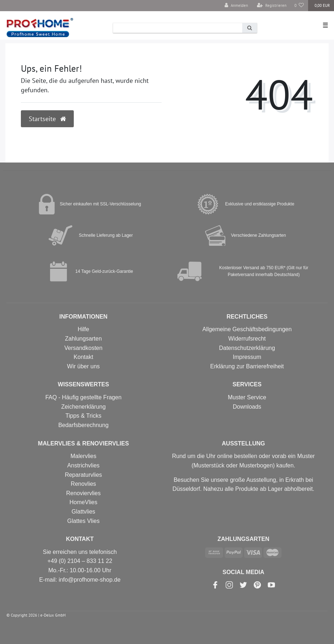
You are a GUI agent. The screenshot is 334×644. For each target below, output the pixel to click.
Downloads (247, 407)
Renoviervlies (83, 493)
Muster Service (247, 397)
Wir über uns (83, 366)
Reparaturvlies (83, 475)
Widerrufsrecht (247, 339)
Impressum (247, 357)
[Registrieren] (272, 6)
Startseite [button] (47, 119)
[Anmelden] (236, 6)
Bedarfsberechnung (83, 425)
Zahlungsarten (83, 339)
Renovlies (83, 484)
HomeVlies (83, 502)
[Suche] (250, 28)
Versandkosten (83, 348)
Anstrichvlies (83, 465)
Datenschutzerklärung (247, 348)
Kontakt (83, 357)
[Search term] (178, 28)
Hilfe (83, 329)
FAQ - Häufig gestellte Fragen (83, 397)
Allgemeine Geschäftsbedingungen (247, 329)
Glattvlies (83, 512)
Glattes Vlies (83, 521)
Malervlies (83, 456)
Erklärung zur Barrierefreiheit (247, 366)
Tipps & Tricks (83, 416)
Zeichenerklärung (83, 407)
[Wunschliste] (299, 6)
